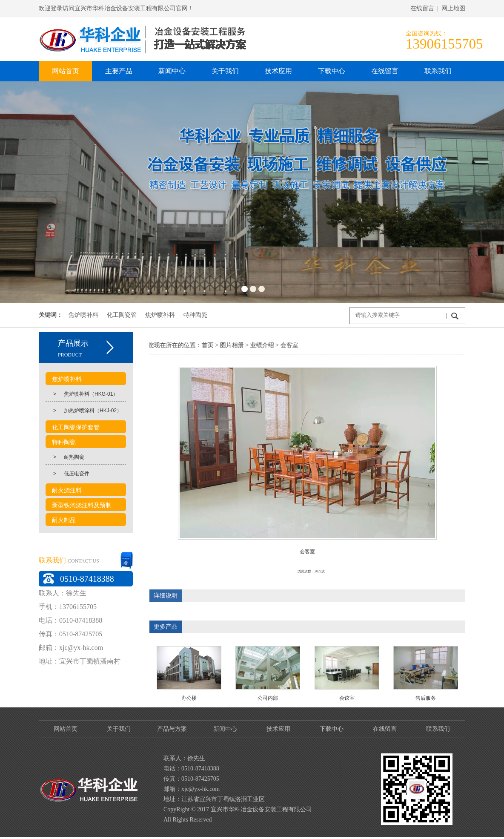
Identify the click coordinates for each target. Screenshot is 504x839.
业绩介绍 (251, 345)
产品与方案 (172, 729)
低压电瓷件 (67, 474)
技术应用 (278, 729)
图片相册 (220, 345)
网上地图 (453, 8)
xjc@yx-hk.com (81, 648)
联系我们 (438, 729)
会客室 (278, 345)
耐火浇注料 (67, 490)
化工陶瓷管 (122, 315)
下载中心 (332, 729)
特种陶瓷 (195, 315)
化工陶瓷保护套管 (76, 427)
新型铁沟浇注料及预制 (82, 505)
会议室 (347, 698)
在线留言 (385, 729)
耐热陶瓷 (65, 457)
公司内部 (268, 698)
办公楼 (189, 698)
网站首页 (66, 729)
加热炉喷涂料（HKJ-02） (84, 411)
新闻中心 (225, 729)
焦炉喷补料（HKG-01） (82, 394)
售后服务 (426, 698)
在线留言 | (426, 8)
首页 (196, 345)
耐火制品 (64, 520)
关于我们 (119, 729)
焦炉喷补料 (83, 315)
